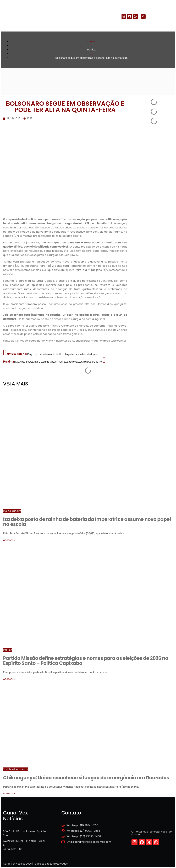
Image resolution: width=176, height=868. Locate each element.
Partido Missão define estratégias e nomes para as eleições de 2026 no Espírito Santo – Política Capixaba (86, 661)
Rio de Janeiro (12, 511)
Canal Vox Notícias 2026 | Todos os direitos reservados (35, 864)
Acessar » (9, 540)
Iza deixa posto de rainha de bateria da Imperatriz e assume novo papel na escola (87, 522)
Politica (8, 650)
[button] (143, 17)
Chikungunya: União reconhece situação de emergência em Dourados (86, 778)
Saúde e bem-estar (16, 769)
